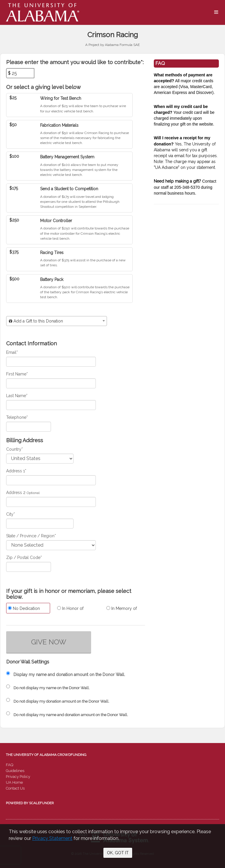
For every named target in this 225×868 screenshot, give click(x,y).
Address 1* (16, 471)
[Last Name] (51, 405)
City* (11, 514)
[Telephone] (29, 427)
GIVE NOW (49, 642)
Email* (12, 352)
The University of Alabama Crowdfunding (46, 755)
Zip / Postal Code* (24, 557)
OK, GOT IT (118, 853)
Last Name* (17, 396)
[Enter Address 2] (51, 502)
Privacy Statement (52, 838)
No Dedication (24, 608)
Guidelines (15, 771)
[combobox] (57, 321)
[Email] (51, 362)
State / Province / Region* (31, 536)
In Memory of (122, 608)
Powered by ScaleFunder (30, 803)
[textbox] (57, 321)
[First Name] (51, 383)
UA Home (14, 782)
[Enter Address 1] (51, 480)
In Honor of (70, 608)
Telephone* (17, 417)
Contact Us (15, 788)
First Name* (17, 374)
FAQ (10, 765)
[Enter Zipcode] (29, 567)
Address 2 (16, 493)
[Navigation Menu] (216, 12)
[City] (40, 524)
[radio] (26, 609)
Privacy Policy (18, 777)
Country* (15, 449)
